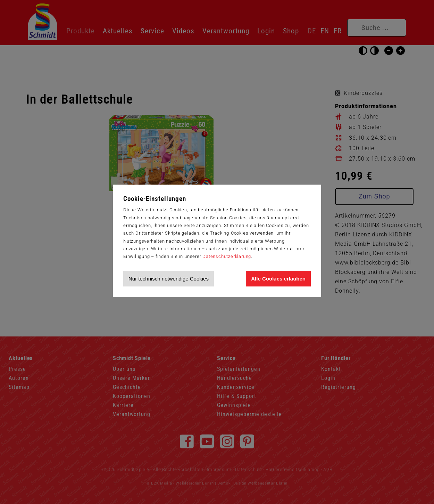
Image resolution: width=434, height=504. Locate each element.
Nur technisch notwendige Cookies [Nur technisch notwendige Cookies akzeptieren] (169, 279)
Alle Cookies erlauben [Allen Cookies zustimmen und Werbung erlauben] (278, 279)
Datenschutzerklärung (227, 256)
